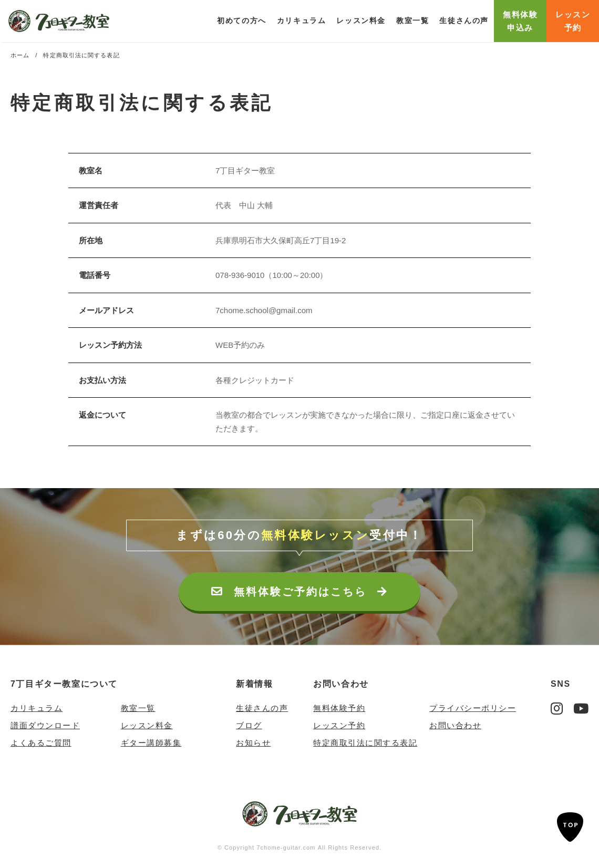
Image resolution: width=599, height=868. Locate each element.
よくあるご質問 (41, 743)
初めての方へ (242, 20)
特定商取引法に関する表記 (365, 743)
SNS (561, 684)
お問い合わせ (341, 684)
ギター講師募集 (151, 743)
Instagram (557, 708)
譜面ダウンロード (45, 725)
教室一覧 (412, 20)
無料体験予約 (339, 708)
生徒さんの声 (464, 20)
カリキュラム (37, 708)
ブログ (249, 725)
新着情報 (254, 684)
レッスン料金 (361, 20)
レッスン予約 (339, 725)
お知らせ (253, 743)
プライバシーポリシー (473, 708)
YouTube (581, 708)
